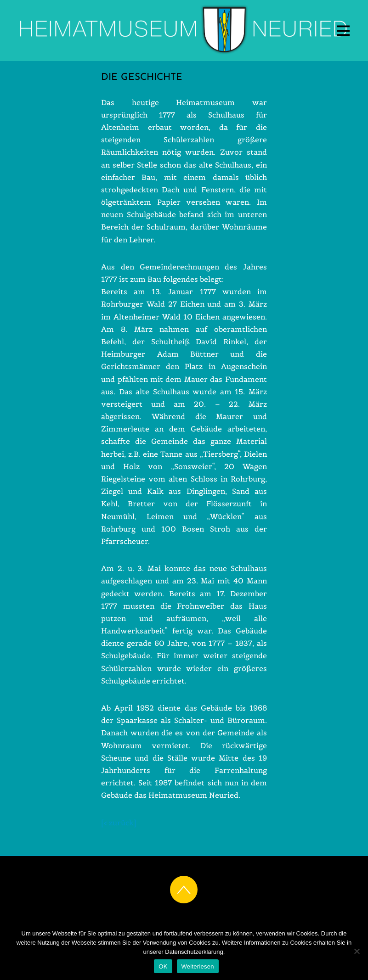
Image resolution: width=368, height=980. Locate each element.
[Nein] (357, 951)
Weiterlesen (198, 966)
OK (163, 966)
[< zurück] (119, 823)
